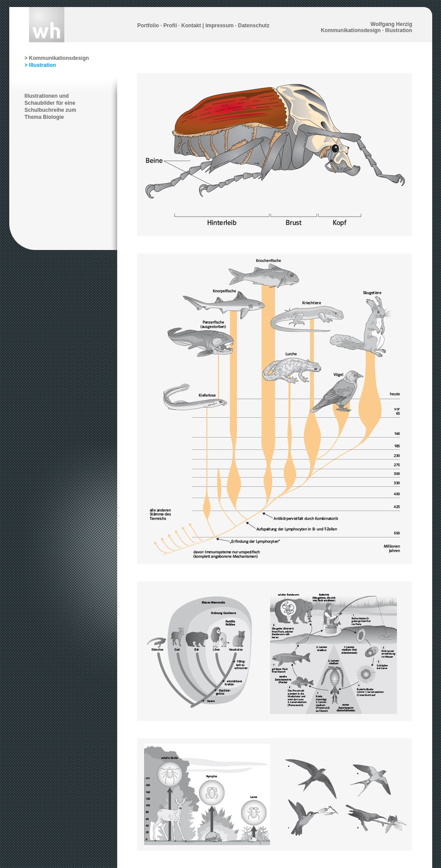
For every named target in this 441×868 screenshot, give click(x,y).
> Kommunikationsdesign (57, 58)
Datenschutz (254, 26)
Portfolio (148, 26)
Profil (170, 26)
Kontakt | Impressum (208, 26)
